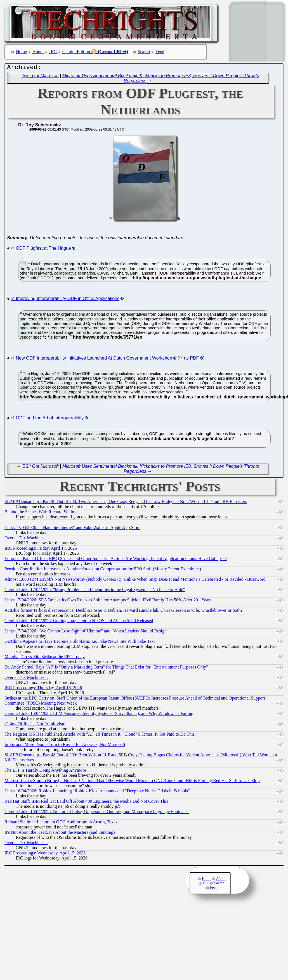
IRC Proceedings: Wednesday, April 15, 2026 (45, 854)
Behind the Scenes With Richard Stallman (42, 513)
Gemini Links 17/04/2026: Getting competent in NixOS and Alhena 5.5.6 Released (79, 622)
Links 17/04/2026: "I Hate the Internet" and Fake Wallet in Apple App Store (72, 529)
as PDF (191, 359)
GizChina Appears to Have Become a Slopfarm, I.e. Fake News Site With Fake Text (80, 643)
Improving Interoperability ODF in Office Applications (68, 300)
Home (21, 52)
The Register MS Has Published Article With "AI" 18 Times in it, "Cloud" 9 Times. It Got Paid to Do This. (100, 735)
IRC (53, 52)
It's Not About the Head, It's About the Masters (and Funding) (60, 834)
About (38, 52)
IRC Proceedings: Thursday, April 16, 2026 (43, 689)
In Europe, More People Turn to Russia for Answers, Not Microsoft (65, 746)
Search (144, 52)
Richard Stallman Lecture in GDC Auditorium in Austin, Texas (61, 823)
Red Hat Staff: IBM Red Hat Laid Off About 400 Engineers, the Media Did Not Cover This (86, 803)
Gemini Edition (76, 52)
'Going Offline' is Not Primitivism (35, 725)
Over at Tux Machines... (26, 539)
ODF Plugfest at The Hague (43, 250)
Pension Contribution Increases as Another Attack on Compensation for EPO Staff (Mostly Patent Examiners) (103, 570)
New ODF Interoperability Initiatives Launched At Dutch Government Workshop (94, 359)
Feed (160, 52)
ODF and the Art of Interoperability (50, 419)
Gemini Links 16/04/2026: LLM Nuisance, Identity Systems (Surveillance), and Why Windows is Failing (99, 715)
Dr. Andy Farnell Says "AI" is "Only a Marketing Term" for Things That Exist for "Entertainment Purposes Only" (106, 668)
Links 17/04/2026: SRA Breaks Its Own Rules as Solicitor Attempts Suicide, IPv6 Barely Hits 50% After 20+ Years (108, 601)
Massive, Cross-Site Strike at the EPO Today (45, 658)
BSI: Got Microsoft (41, 77)
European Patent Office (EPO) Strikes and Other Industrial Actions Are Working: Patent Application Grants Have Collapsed (116, 560)
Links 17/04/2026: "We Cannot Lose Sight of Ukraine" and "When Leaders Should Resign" (87, 632)
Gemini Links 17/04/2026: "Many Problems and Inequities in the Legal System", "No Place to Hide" (95, 591)
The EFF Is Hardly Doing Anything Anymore (45, 772)
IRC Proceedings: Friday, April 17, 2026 (41, 550)
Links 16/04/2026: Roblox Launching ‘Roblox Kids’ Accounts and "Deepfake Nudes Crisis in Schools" (97, 792)
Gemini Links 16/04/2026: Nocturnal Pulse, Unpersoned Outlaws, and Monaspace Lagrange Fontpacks (97, 813)
